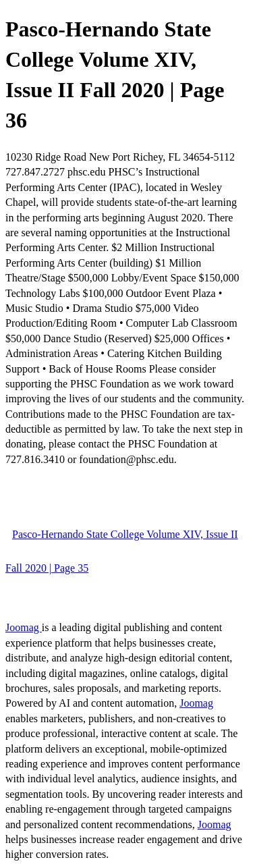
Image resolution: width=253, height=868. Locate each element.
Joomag (24, 627)
